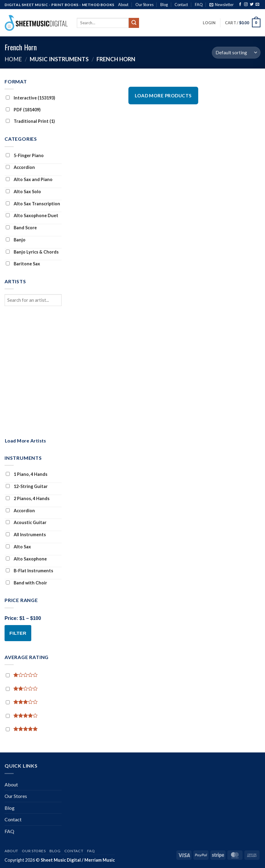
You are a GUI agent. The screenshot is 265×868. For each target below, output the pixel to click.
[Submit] (134, 23)
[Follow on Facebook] (240, 5)
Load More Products (163, 96)
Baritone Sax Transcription (22, 269)
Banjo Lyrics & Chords (32, 252)
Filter (18, 633)
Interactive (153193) (31, 98)
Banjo (16, 240)
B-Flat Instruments (29, 571)
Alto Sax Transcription (33, 204)
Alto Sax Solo (23, 192)
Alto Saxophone (26, 559)
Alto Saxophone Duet (32, 215)
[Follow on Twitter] (252, 5)
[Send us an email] (257, 5)
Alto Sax (18, 547)
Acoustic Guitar (26, 522)
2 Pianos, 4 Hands (28, 498)
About (123, 5)
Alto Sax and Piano (29, 179)
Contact (181, 5)
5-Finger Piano (25, 155)
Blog (164, 5)
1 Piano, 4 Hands (27, 474)
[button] (222, 5)
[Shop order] (236, 53)
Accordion (20, 167)
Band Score (21, 228)
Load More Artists (25, 441)
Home (13, 59)
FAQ (199, 5)
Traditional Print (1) (30, 121)
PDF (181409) (23, 110)
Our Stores (144, 5)
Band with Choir (26, 583)
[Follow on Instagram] (246, 5)
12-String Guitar (27, 486)
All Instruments (26, 535)
